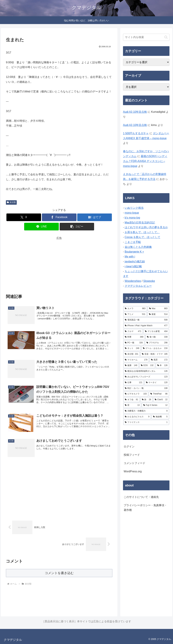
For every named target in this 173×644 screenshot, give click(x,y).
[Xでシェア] (24, 217)
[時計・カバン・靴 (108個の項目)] (146, 388)
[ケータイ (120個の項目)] (157, 383)
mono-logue (132, 213)
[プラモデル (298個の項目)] (157, 343)
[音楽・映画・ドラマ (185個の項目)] (155, 354)
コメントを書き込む (59, 573)
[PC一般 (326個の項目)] (134, 343)
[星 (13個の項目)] (132, 405)
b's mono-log (132, 218)
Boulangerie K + (134, 252)
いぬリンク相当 (134, 208)
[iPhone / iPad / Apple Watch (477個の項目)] (146, 326)
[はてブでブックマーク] (95, 217)
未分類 (11, 202)
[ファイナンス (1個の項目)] (146, 422)
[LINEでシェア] (41, 227)
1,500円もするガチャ (136, 133)
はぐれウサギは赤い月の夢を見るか (146, 227)
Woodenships (133, 281)
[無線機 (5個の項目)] (160, 417)
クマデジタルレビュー (138, 286)
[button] (77, 227)
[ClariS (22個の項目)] (161, 400)
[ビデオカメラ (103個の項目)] (136, 394)
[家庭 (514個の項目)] (158, 314)
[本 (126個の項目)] (162, 366)
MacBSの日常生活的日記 (140, 223)
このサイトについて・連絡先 (141, 497)
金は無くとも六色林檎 (138, 247)
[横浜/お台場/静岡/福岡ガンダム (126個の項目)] (146, 371)
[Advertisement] (59, 264)
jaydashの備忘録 (135, 261)
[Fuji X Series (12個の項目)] (155, 405)
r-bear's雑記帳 (133, 266)
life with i (130, 257)
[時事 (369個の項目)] (134, 337)
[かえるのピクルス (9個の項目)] (137, 417)
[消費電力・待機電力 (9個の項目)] (146, 411)
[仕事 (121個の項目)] (134, 383)
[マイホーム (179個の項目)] (136, 360)
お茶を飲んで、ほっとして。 (142, 232)
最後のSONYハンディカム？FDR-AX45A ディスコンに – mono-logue (145, 161)
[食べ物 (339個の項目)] (157, 337)
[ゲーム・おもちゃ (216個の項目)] (155, 348)
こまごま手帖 (133, 242)
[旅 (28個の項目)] (147, 400)
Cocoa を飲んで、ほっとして (143, 237)
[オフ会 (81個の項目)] (132, 400)
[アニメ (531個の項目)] (135, 314)
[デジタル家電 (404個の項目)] (156, 331)
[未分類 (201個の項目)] (132, 354)
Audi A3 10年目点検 (135, 112)
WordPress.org (133, 471)
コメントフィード (134, 463)
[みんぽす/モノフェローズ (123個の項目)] (146, 377)
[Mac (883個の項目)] (158, 309)
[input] (146, 37)
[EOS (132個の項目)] (147, 366)
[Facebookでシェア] (59, 217)
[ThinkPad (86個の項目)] (159, 394)
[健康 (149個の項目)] (131, 366)
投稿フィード (132, 455)
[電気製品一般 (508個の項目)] (146, 320)
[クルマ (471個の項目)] (133, 331)
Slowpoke (149, 281)
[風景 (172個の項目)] (159, 360)
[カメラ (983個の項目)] (135, 309)
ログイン (129, 447)
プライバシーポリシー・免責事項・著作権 (145, 508)
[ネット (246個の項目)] (132, 348)
